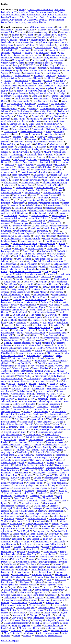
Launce (25, 134)
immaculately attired (40, 569)
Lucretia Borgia (38, 221)
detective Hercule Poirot (31, 131)
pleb (58, 381)
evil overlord (53, 567)
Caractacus (43, 103)
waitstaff (19, 274)
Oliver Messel (34, 289)
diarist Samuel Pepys (46, 187)
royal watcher (52, 96)
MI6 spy (38, 350)
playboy (60, 119)
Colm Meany (29, 633)
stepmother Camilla (13, 277)
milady (29, 198)
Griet (45, 630)
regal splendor (44, 63)
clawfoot (14, 480)
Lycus (63, 378)
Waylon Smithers (12, 340)
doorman (17, 53)
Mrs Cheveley (43, 233)
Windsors (16, 73)
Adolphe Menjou (58, 218)
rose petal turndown (21, 175)
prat (40, 241)
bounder (30, 577)
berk (18, 335)
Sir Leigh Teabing (9, 78)
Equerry (55, 524)
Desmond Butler (57, 20)
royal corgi (6, 88)
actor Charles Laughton (22, 111)
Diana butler (61, 42)
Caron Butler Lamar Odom (13, 15)
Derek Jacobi (35, 124)
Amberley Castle (32, 238)
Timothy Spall (57, 488)
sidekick (27, 445)
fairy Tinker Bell (34, 261)
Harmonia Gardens (52, 193)
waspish (50, 345)
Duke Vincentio (36, 440)
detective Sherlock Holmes (24, 358)
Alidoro (5, 226)
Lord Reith (9, 518)
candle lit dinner (32, 630)
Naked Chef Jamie (28, 564)
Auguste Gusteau (18, 93)
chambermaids (11, 131)
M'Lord (47, 152)
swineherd (42, 490)
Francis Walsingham (25, 42)
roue (12, 147)
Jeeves (4, 147)
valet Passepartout (20, 574)
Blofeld (7, 343)
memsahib (36, 396)
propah (60, 450)
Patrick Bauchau (9, 422)
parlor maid (39, 50)
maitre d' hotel (53, 185)
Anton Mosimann (9, 86)
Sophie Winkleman (29, 264)
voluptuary (45, 264)
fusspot (53, 91)
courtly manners (22, 98)
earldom (36, 587)
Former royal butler (30, 182)
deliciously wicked (10, 401)
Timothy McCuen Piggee (37, 524)
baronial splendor (22, 343)
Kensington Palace (21, 60)
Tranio (50, 419)
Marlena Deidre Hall (56, 389)
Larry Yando (54, 116)
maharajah (41, 147)
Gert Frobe (18, 404)
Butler (22, 10)
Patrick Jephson (42, 590)
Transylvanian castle (10, 445)
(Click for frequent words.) (42, 27)
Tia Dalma (23, 399)
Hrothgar (54, 101)
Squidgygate (21, 70)
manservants (29, 37)
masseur (5, 233)
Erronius (43, 172)
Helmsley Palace (48, 243)
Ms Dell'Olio (26, 597)
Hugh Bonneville (32, 193)
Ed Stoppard (38, 452)
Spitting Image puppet (20, 625)
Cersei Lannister (9, 462)
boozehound (61, 455)
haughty (54, 297)
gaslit (60, 457)
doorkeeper (37, 508)
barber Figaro (7, 116)
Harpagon (53, 157)
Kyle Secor (23, 114)
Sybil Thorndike (32, 546)
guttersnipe (17, 539)
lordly (53, 490)
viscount (47, 149)
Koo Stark (65, 595)
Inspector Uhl (56, 223)
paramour (23, 228)
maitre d (5, 37)
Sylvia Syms (7, 83)
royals (49, 88)
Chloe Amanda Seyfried (23, 233)
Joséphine (43, 282)
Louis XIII (45, 159)
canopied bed (52, 358)
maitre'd (20, 45)
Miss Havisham (8, 353)
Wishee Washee (24, 376)
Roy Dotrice (49, 78)
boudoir (38, 445)
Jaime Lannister (59, 215)
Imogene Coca (24, 506)
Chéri (24, 432)
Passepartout (32, 142)
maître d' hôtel (25, 126)
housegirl (63, 490)
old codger (22, 366)
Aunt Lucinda (7, 391)
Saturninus (6, 231)
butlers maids (7, 45)
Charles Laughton (19, 442)
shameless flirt (57, 399)
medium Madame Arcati (12, 378)
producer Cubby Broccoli (58, 597)
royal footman (56, 68)
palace (33, 195)
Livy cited (55, 305)
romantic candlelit (9, 172)
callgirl (17, 541)
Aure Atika (20, 249)
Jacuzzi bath (64, 78)
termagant (17, 490)
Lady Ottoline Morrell (11, 294)
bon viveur (21, 279)
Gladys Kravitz (20, 534)
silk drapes (6, 549)
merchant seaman (35, 274)
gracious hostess (18, 338)
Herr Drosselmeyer (54, 241)
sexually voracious (58, 361)
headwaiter (38, 83)
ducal (16, 134)
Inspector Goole (37, 419)
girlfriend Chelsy (9, 350)
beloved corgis (62, 447)
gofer (4, 483)
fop (41, 358)
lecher (59, 154)
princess (8, 81)
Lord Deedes (53, 210)
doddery (51, 485)
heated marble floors (43, 572)
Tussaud (55, 198)
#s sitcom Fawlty (52, 124)
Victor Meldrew (29, 401)
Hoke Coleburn (40, 101)
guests (49, 475)
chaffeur (15, 503)
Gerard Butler (33, 15)
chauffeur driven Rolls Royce (53, 109)
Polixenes (57, 564)
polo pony (29, 490)
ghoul (13, 587)
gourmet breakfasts (44, 391)
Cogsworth (62, 86)
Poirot (26, 335)
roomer (60, 345)
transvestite (47, 427)
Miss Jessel (61, 493)
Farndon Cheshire (43, 126)
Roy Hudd (63, 129)
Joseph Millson (36, 310)
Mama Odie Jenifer (60, 630)
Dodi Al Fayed (29, 493)
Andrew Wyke (47, 302)
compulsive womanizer (12, 434)
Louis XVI (23, 417)
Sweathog (37, 620)
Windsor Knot (63, 587)
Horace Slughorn (35, 154)
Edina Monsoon (41, 175)
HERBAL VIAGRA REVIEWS (50, 348)
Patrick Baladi (32, 437)
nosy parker (48, 322)
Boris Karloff (10, 564)
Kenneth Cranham (52, 73)
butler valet (46, 277)
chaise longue (45, 401)
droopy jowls (59, 605)
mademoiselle (7, 167)
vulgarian (19, 302)
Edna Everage (41, 488)
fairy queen (62, 419)
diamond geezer (50, 378)
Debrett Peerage (11, 493)
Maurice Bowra (59, 480)
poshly (20, 91)
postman (61, 114)
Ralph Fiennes (51, 396)
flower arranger (21, 223)
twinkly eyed (50, 417)
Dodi (49, 580)
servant (31, 63)
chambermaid (24, 50)
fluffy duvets (57, 376)
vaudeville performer (31, 503)
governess (17, 137)
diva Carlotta (25, 361)
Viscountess (32, 302)
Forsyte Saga (7, 567)
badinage (43, 493)
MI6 (47, 272)
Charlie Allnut (31, 600)
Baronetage (6, 302)
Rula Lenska (26, 350)
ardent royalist (53, 610)
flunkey (32, 68)
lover (20, 165)
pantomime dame (42, 259)
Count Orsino (53, 249)
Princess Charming (21, 620)
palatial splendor (35, 345)
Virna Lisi (19, 208)
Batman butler (33, 356)
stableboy (8, 526)
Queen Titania (40, 506)
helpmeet (8, 450)
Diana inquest (7, 106)
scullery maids (50, 552)
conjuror (39, 597)
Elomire (62, 75)
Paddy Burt (48, 119)
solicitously (6, 75)
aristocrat (65, 96)
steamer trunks (20, 615)
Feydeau (21, 552)
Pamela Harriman (38, 534)
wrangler (46, 526)
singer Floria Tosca (35, 595)
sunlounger (18, 595)
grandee (5, 126)
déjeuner (37, 343)
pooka (63, 473)
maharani (14, 205)
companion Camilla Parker (13, 310)
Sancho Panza (7, 333)
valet (39, 35)
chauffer (32, 32)
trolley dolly (31, 549)
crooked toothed (54, 577)
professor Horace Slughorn (25, 243)
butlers (61, 27)
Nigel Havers (42, 53)
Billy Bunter (18, 618)
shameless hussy (41, 480)
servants (21, 32)
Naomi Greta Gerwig (36, 333)
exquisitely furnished (11, 412)
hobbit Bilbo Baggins (25, 465)
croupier (5, 137)
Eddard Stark (7, 259)
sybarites (55, 406)
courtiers (55, 231)
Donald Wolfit (17, 501)
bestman (15, 180)
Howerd (8, 98)
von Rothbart (10, 320)
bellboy (61, 35)
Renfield (22, 287)
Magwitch (34, 287)
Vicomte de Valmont (54, 625)
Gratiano (5, 243)
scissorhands (7, 608)
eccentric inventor (9, 170)
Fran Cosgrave (52, 602)
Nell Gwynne (54, 353)
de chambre (6, 96)
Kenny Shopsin (28, 485)
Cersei (41, 485)
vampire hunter (16, 483)
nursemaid (48, 289)
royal (23, 55)
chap (52, 254)
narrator (22, 384)
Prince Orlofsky (52, 434)
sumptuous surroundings (50, 432)
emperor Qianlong (51, 623)
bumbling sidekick (10, 585)
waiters (62, 243)
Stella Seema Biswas (21, 292)
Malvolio (43, 404)
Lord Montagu (33, 378)
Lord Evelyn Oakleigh (36, 91)
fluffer (53, 177)
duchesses (24, 587)
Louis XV (44, 549)
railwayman (9, 185)
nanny (23, 109)
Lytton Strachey (32, 149)
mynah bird (18, 198)
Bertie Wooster (34, 373)
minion (59, 134)
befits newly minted (37, 518)
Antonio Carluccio (10, 485)
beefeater (37, 60)
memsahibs (6, 460)
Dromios (63, 562)
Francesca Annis (25, 185)
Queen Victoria (23, 429)
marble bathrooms (60, 226)
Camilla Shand (22, 96)
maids (4, 289)
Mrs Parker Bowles (13, 238)
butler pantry (21, 22)
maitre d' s (49, 343)
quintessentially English (12, 516)
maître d (24, 40)
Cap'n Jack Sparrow (10, 470)
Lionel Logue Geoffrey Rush (56, 180)
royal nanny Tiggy (59, 175)
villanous (33, 159)
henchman (36, 81)
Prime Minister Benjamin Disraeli (16, 424)
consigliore (55, 404)
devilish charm (8, 455)
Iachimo (18, 88)
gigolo (65, 338)
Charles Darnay (59, 546)
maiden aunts (47, 501)
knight (26, 389)
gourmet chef (63, 620)
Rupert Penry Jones (20, 152)
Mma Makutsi (22, 508)
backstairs (35, 496)
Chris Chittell (34, 613)
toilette (56, 424)
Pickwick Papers (9, 361)
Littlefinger (22, 569)
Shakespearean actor (56, 442)
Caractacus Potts (58, 325)
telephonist (38, 582)
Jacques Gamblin (53, 508)
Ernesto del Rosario (44, 381)
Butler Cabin (7, 12)
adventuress (15, 269)
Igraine (4, 503)
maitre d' (48, 81)
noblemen (45, 600)
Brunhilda (30, 404)
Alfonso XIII (38, 389)
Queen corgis (28, 470)
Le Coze (37, 478)
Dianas (37, 78)
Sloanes (5, 396)
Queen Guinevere (41, 98)
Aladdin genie (47, 450)
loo (52, 493)
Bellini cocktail (18, 529)
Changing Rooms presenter (16, 623)
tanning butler (17, 317)
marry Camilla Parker (25, 363)
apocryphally (59, 590)
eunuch (64, 396)
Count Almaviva (25, 455)
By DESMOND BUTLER (36, 20)
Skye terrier (48, 496)
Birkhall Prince (11, 432)
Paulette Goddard (36, 462)
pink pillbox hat (25, 348)
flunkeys (5, 490)
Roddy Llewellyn (41, 429)
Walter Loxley (8, 592)
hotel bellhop (23, 452)
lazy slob (16, 389)
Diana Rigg (60, 165)
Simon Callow (18, 613)
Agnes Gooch (20, 498)
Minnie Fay (42, 394)
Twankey (53, 307)
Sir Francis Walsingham (49, 470)
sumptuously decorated (40, 279)
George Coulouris (44, 455)
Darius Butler (7, 22)
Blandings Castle (61, 279)
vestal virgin (64, 274)
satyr (47, 605)
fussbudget (52, 595)
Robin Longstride (44, 422)
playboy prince (37, 366)
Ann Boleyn (64, 340)
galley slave (48, 539)
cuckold (41, 340)
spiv (33, 399)
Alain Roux (16, 630)
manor (4, 246)
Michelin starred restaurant (13, 605)
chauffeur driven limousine (43, 312)
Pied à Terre (32, 501)
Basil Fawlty (19, 119)
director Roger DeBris (44, 457)
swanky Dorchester (23, 488)
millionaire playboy (34, 88)
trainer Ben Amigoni (25, 608)
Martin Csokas (29, 157)
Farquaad (17, 409)
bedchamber (7, 42)
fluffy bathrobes (51, 58)
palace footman (23, 83)
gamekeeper (7, 70)
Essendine (6, 437)
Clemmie (5, 406)
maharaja (50, 208)
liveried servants (28, 172)
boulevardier (59, 233)
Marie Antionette (12, 633)
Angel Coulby (29, 162)
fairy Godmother (14, 103)
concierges (32, 139)
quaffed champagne (58, 333)
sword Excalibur (9, 544)
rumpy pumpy (41, 376)
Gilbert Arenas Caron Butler (33, 17)
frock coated (43, 106)
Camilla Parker (47, 114)
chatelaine (48, 134)
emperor (50, 462)
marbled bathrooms (23, 371)
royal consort (19, 190)
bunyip (7, 177)
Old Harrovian (58, 106)
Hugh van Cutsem (48, 195)
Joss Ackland (10, 440)
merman (49, 154)
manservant (6, 30)
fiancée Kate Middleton (56, 350)
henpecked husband (10, 157)
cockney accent (37, 320)
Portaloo (5, 602)
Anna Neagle (38, 129)
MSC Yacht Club (9, 328)
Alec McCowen (11, 182)
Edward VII (34, 338)
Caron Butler (16, 20)
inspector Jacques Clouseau (57, 478)
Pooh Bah (14, 386)
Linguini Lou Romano (32, 468)
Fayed (14, 305)
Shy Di (12, 384)
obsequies (21, 557)
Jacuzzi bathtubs (20, 602)
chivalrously (42, 231)
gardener (13, 427)
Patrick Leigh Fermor (42, 574)
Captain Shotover (46, 330)
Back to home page (10, 640)
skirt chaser (53, 284)
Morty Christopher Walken (43, 213)
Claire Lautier (17, 394)
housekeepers (21, 460)
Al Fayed (49, 620)
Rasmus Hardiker (40, 368)
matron (46, 546)
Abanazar (52, 473)
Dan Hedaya (36, 460)
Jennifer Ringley (51, 228)
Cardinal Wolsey (57, 40)
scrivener (20, 450)
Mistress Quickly (9, 144)
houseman (64, 213)
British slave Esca (9, 475)
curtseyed (48, 190)
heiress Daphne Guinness (38, 516)
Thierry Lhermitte (28, 305)
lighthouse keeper (9, 241)
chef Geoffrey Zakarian (40, 328)
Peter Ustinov (62, 317)
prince (32, 55)
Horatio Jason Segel (30, 513)
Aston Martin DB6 (61, 429)
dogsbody (6, 53)
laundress (36, 121)
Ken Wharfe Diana (40, 215)
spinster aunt (59, 600)
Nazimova (6, 200)
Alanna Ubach (35, 605)
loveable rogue (8, 582)
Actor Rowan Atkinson (48, 363)
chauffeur (30, 30)
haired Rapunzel (28, 241)
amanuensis (27, 47)
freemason (9, 557)
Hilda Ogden (24, 582)
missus (32, 557)
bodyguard (29, 137)
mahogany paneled (54, 55)
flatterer (36, 335)
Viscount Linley (55, 50)
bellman (16, 35)
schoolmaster (23, 121)
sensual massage (29, 585)
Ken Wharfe (27, 205)
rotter (41, 45)
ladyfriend (6, 546)
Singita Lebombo (52, 373)
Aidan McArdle (46, 251)
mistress (59, 167)
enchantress (48, 587)
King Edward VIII (12, 282)
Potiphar (18, 549)
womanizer (19, 345)
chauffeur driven (39, 223)
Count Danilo (59, 541)
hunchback (33, 529)
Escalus (27, 412)
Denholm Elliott (48, 139)
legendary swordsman (54, 60)
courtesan (36, 134)
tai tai (64, 228)
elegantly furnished (42, 170)
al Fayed (30, 165)
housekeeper (44, 37)
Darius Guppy (17, 154)
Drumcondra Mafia (47, 608)
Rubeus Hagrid (49, 65)
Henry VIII (27, 590)
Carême (40, 577)
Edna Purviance (11, 590)
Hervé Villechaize (9, 221)
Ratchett (44, 266)
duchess (33, 109)
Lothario (31, 330)
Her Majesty (19, 203)
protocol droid (26, 284)
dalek (22, 462)
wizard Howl (63, 322)
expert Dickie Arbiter (56, 83)
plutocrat (5, 620)
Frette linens (34, 119)
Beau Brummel (24, 572)
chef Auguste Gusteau (57, 414)
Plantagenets (60, 149)
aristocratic (64, 554)
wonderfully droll (20, 312)
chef (14, 126)
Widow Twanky (8, 63)
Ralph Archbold (8, 628)
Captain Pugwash (21, 368)
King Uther (53, 320)
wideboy (5, 195)
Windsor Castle (18, 559)
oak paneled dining (32, 73)
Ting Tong (25, 170)
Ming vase (61, 501)
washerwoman (8, 366)
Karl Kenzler (18, 373)
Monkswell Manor (25, 106)
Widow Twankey (23, 75)
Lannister (41, 284)
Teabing (40, 185)
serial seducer (7, 121)
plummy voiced (27, 86)
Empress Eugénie (34, 317)
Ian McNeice (63, 251)
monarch (5, 330)
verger (27, 541)
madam (58, 170)
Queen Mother (40, 292)
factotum (16, 37)
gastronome (18, 261)
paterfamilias (27, 475)
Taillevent (18, 437)
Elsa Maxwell (63, 111)
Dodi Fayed (9, 114)
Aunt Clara (36, 417)
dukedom (5, 409)
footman (19, 30)
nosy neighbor (8, 452)
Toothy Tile (39, 236)
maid (6, 35)
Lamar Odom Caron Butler (41, 10)
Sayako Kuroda (45, 465)
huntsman (52, 236)
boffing (30, 394)
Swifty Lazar (19, 159)
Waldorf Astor (34, 190)
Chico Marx (42, 406)
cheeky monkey (17, 289)
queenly (21, 518)
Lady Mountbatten (10, 513)
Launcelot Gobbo (19, 307)
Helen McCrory (55, 366)
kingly (20, 333)
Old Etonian (41, 144)
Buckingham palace (42, 531)
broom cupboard (44, 165)
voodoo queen (52, 628)
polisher (37, 625)
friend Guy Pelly (29, 554)
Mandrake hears (57, 144)
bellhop (14, 55)
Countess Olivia (42, 424)
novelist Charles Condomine (31, 414)
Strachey (24, 215)
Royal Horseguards (35, 618)
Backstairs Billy (11, 254)
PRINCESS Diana (31, 65)
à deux (65, 524)
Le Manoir (35, 322)
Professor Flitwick (35, 483)
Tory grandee (26, 144)
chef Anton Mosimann (57, 483)
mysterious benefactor (26, 562)
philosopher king (60, 516)
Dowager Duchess (51, 338)
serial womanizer (51, 513)
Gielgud (26, 386)
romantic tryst (52, 582)
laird (40, 55)
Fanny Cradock (32, 539)
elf (5, 480)
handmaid (42, 399)
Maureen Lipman (33, 434)
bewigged (6, 595)
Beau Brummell (22, 58)
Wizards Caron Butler (24, 12)
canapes (43, 384)
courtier (13, 40)
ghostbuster (9, 165)
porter (34, 114)
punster (17, 636)
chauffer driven (26, 422)
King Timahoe (30, 266)
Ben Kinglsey (24, 236)
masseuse (8, 325)
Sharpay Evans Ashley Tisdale (49, 544)
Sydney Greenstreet (23, 381)
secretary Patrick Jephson (13, 139)
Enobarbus (65, 437)
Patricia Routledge (44, 447)
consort (47, 238)
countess (57, 159)
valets (19, 526)
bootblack (32, 203)
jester (54, 53)
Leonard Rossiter (43, 47)
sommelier (64, 236)
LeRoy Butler (48, 15)
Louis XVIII (30, 282)
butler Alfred (40, 361)
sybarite (5, 152)
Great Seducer (50, 613)
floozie (39, 205)
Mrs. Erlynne (36, 602)
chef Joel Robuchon (29, 427)
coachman (65, 32)
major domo (54, 30)
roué (60, 45)
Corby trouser (10, 597)
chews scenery (56, 292)
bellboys (29, 53)
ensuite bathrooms (20, 396)
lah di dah (52, 521)
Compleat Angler (26, 147)
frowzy (55, 98)
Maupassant (20, 68)
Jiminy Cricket (17, 610)
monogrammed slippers (12, 218)
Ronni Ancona (56, 256)
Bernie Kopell (23, 531)
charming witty (8, 417)
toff (56, 47)
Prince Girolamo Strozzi (52, 142)
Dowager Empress (48, 562)
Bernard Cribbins (17, 124)
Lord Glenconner (46, 86)
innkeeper (55, 592)
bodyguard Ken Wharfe (40, 93)
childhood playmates (26, 167)
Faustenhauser (51, 445)
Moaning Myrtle (38, 307)
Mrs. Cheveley (8, 399)
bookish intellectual (13, 149)
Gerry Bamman (50, 335)
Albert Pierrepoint (41, 541)
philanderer (6, 363)
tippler (28, 526)
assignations (7, 274)
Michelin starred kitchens (30, 628)
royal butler (28, 35)
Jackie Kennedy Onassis (24, 511)
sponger (41, 137)
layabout (23, 320)
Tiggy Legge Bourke (20, 101)
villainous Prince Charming (55, 182)
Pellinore (31, 45)
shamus (22, 353)
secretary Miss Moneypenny (42, 498)
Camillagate (18, 330)
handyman (35, 228)
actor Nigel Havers (45, 111)
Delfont (66, 246)
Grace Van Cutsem (12, 600)
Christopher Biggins (23, 447)
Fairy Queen (20, 419)
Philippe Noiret (54, 618)
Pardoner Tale (31, 277)
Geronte (8, 249)
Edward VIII (7, 335)
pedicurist (42, 254)
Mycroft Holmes (11, 468)
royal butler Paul (39, 40)
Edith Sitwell (22, 567)
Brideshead (29, 269)
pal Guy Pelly (51, 315)
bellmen (5, 111)
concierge (44, 32)
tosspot (18, 536)
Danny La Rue (38, 116)
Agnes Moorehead (59, 282)
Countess (10, 376)
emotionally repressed (22, 226)
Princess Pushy (19, 210)
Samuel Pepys (10, 284)
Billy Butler (60, 10)
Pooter (29, 521)
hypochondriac (41, 592)
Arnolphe (55, 266)
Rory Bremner (26, 544)
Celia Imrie (53, 269)
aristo (48, 131)
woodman (39, 521)
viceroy (53, 384)
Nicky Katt (54, 534)
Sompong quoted (46, 557)
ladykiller (46, 246)
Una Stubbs (9, 50)
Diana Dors (37, 96)
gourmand (6, 381)
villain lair (26, 480)
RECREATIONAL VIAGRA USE (26, 272)
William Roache (41, 412)
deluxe (22, 440)
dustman (59, 427)
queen (27, 294)
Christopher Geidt (57, 518)
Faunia (45, 287)
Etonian (32, 384)
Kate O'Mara (60, 580)
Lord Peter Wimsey (33, 409)
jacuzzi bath (7, 496)
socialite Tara (32, 246)
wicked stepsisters (48, 585)
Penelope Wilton (60, 294)
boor (11, 322)
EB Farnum (32, 450)
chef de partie (52, 409)
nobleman (38, 75)
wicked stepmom (40, 325)
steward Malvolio (20, 297)
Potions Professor (54, 205)
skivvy (42, 157)
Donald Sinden (29, 251)
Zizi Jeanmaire (22, 473)
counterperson (8, 506)
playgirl (51, 340)
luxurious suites (51, 503)
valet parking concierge (49, 633)
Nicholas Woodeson (38, 177)
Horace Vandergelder (21, 478)
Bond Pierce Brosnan (21, 457)
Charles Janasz (62, 465)
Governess (44, 564)
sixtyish (5, 457)
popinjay (42, 511)
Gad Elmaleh (28, 254)
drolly (12, 287)
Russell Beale (16, 524)
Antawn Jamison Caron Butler (49, 12)
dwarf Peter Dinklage (24, 231)
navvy (31, 559)
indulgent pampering (50, 203)
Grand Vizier (42, 198)
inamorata (18, 142)
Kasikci (5, 442)
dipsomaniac (38, 386)
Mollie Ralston (21, 81)
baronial (43, 305)
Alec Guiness (37, 442)
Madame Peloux (39, 297)
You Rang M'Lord (54, 440)
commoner (49, 121)
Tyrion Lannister (35, 208)
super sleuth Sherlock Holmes (35, 200)
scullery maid (7, 91)
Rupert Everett (58, 103)
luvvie (32, 432)
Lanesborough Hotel (55, 468)
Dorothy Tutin (54, 452)
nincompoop (21, 496)
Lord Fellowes (41, 226)
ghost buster (28, 340)
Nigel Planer (57, 394)
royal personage (45, 42)
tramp (21, 63)
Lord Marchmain (9, 264)
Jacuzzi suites (54, 386)
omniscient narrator (34, 536)
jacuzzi (24, 221)
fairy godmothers (41, 294)
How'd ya (39, 580)
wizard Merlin (10, 215)
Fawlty (16, 65)
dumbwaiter (6, 58)
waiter (54, 32)
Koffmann (50, 274)
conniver (27, 636)
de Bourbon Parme (38, 256)
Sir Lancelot (10, 228)
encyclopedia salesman (23, 406)
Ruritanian (30, 103)
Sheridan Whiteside (54, 460)
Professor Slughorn (20, 129)
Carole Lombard (24, 259)
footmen (37, 58)
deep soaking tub (59, 287)
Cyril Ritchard (46, 167)
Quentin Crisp (19, 315)
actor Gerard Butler (37, 22)
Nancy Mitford (55, 137)
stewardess (21, 322)
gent (16, 200)
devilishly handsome (13, 577)
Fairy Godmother (54, 536)
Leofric (57, 328)
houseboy (65, 47)
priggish (36, 623)
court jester (26, 78)
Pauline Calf (7, 187)
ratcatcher (50, 75)
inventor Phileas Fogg (59, 147)
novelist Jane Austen (54, 261)
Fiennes (59, 88)
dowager (41, 269)
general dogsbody (9, 109)
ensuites (16, 162)
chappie (61, 330)
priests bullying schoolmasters (48, 636)
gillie (36, 526)
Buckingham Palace (10, 251)
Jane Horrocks (22, 325)
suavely (62, 529)
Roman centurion (36, 249)
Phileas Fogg (23, 116)
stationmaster (7, 429)
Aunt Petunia (19, 177)
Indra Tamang (60, 238)
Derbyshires (47, 615)
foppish (39, 475)
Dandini (43, 68)
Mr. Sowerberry (45, 559)
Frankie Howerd (20, 195)
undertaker (48, 356)
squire (55, 272)
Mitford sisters (24, 592)
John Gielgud (60, 93)
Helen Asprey (35, 315)
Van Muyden (7, 521)
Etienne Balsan (8, 348)
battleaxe (51, 129)
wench (56, 246)
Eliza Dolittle (45, 162)
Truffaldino (49, 35)
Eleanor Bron (34, 552)
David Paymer (38, 473)
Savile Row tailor (23, 580)
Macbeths (16, 266)
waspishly (60, 81)
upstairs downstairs (31, 180)
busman (17, 546)
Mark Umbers (20, 256)
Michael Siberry (37, 70)
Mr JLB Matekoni (20, 213)
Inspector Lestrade (35, 610)
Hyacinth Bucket (43, 371)
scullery (51, 45)
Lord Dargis (54, 70)
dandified (17, 300)
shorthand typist (36, 210)
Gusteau (60, 422)
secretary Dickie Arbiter (37, 218)
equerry (41, 30)
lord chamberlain (25, 391)
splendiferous (7, 531)
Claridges (34, 615)
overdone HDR (48, 529)
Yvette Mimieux (50, 437)
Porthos (63, 417)
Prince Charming (62, 162)
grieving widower (37, 353)
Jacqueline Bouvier (24, 187)
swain (7, 297)
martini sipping (56, 511)
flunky (59, 190)
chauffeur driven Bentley (36, 300)
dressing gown (8, 236)
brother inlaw (16, 246)
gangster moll (57, 300)
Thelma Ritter (61, 574)
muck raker (6, 419)
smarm (19, 521)
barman (49, 317)
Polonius (37, 152)
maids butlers (38, 567)
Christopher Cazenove (11, 193)
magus (23, 328)
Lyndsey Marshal (47, 554)
